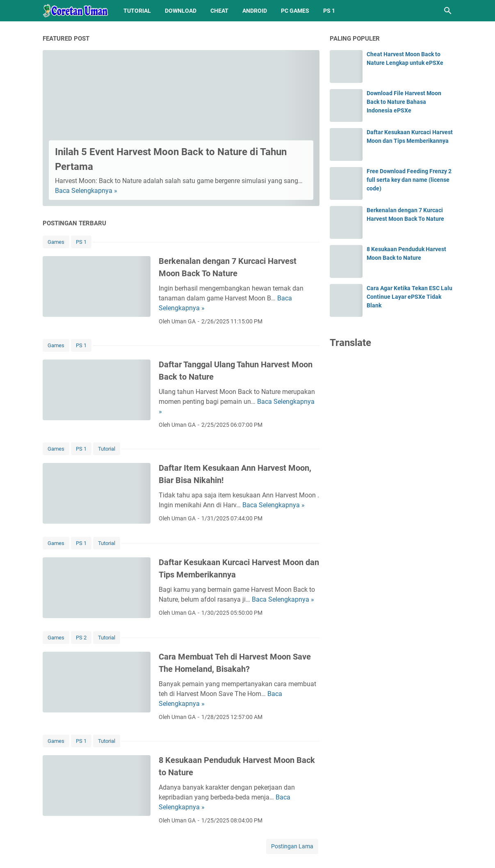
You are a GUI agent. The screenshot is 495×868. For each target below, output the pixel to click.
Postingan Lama (292, 846)
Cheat (219, 11)
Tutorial (137, 11)
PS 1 (329, 11)
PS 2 (81, 638)
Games (56, 242)
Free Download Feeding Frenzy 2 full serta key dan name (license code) (409, 180)
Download (181, 11)
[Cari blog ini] (448, 11)
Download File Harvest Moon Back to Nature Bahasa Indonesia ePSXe (404, 102)
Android (255, 11)
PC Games (295, 11)
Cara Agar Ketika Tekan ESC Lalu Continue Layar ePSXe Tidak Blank (409, 297)
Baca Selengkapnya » (86, 191)
